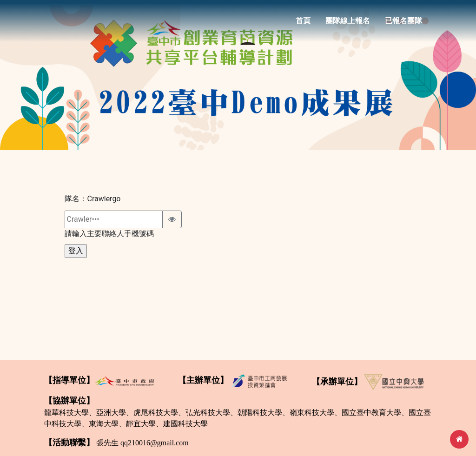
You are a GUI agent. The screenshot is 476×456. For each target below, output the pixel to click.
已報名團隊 (403, 24)
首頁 (303, 24)
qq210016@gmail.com (155, 443)
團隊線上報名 (348, 24)
